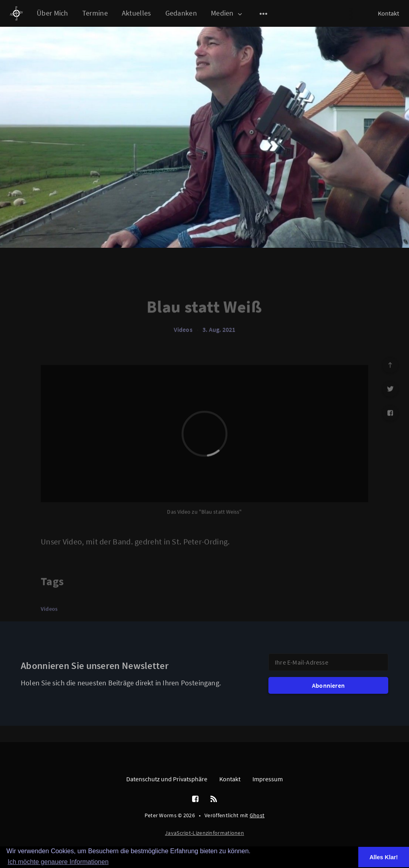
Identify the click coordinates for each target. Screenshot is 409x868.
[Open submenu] (264, 14)
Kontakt (388, 13)
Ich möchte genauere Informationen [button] (58, 862)
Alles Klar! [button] (384, 857)
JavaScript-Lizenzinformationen (204, 833)
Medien (227, 13)
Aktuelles (137, 13)
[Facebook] (195, 799)
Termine (95, 13)
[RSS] (214, 799)
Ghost (257, 815)
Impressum (268, 779)
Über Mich (53, 13)
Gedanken (181, 13)
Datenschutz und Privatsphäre (167, 779)
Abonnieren (328, 685)
